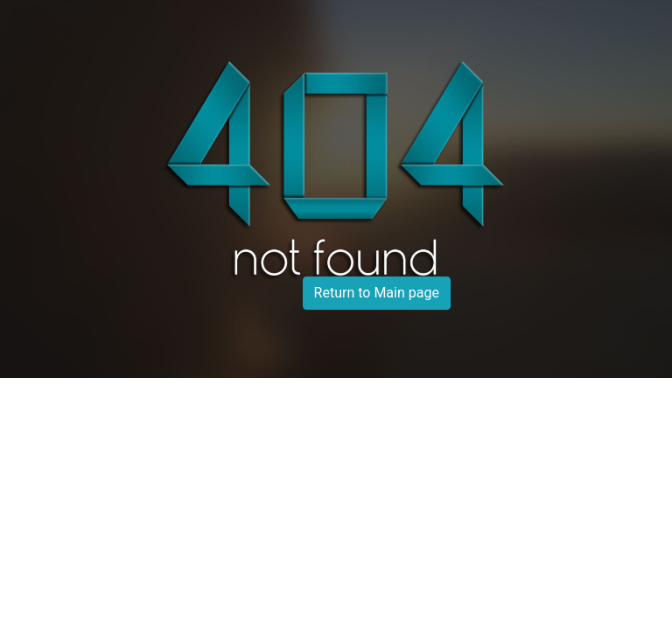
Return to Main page (377, 293)
